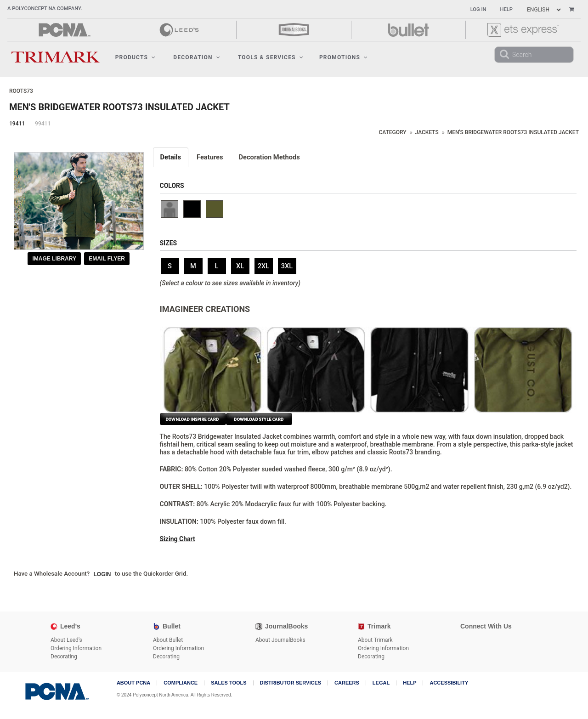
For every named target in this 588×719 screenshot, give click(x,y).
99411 (43, 124)
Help (506, 9)
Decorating (64, 657)
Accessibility (449, 683)
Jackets (427, 132)
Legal (381, 683)
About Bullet (168, 640)
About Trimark (375, 640)
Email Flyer (107, 259)
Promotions (344, 57)
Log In (478, 9)
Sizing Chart (178, 539)
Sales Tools (229, 683)
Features (210, 157)
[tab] (171, 157)
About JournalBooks (280, 640)
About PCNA (133, 683)
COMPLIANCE (181, 683)
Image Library (54, 259)
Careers (347, 683)
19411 (17, 124)
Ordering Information (76, 648)
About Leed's (66, 640)
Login (102, 574)
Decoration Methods (269, 157)
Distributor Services (291, 683)
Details (171, 157)
